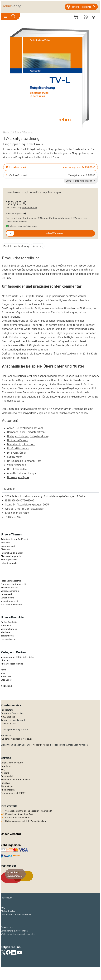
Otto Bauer (6, 680)
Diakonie (5, 549)
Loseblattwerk (18, 167)
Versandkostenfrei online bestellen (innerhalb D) (29, 811)
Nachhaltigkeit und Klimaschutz (17, 779)
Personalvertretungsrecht (13, 584)
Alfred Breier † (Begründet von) (25, 428)
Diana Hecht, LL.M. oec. (21, 444)
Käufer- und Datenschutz (18, 817)
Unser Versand (11, 834)
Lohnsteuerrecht (9, 563)
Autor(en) (38, 246)
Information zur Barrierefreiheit (16, 915)
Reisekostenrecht (10, 587)
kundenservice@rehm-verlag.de (17, 739)
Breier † (8, 132)
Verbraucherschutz (10, 591)
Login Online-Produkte (12, 763)
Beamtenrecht (8, 546)
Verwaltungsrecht (9, 601)
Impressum (6, 898)
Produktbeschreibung (16, 246)
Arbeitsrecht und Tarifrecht (14, 539)
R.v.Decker (6, 676)
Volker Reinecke (17, 465)
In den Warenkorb (55, 233)
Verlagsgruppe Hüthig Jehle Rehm (18, 657)
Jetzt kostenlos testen (81, 181)
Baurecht (5, 542)
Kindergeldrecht (9, 560)
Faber (18, 132)
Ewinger (28, 132)
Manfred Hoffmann (18, 448)
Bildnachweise (8, 911)
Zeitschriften (7, 636)
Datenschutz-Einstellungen (14, 931)
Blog (3, 769)
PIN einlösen (7, 786)
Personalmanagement (12, 581)
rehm (26, 513)
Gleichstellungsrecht (11, 556)
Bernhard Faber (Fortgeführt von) (26, 432)
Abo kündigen (8, 790)
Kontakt (5, 773)
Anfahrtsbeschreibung (12, 664)
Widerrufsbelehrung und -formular (18, 934)
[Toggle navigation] (6, 16)
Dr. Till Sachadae (17, 469)
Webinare (5, 632)
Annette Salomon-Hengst (22, 473)
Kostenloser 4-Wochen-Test (19, 814)
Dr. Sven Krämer (17, 452)
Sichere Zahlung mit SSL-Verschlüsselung (26, 821)
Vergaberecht (7, 598)
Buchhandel (7, 776)
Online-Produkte (9, 622)
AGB (3, 908)
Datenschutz (7, 927)
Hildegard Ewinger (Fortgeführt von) (28, 436)
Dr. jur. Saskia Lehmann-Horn (24, 461)
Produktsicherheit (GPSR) (13, 793)
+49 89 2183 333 (9, 723)
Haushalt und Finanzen (12, 553)
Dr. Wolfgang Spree (18, 477)
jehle (3, 673)
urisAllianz (6, 686)
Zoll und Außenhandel (12, 604)
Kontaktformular (41, 745)
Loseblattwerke (8, 639)
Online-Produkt (18, 175)
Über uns (5, 660)
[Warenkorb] (94, 17)
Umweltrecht (7, 594)
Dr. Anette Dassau (18, 440)
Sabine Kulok (15, 456)
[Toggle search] (13, 16)
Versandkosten (30, 207)
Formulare (6, 625)
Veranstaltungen (9, 629)
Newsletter (6, 766)
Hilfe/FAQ (5, 783)
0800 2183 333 (8, 717)
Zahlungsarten (11, 845)
